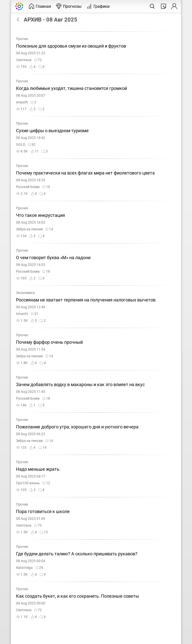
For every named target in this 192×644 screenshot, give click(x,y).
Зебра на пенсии (29, 229)
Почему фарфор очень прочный (49, 342)
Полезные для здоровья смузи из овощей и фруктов (71, 46)
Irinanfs (22, 314)
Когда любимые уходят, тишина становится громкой (71, 88)
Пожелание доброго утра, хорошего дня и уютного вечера (77, 427)
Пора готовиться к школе (43, 512)
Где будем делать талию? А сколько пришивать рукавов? (77, 554)
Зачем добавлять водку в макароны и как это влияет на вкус (80, 385)
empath (22, 102)
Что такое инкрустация (40, 215)
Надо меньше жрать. (38, 469)
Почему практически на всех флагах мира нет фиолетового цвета (85, 173)
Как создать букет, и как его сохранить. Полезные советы (77, 596)
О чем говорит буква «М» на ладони (53, 258)
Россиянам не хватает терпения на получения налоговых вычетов (86, 300)
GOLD (21, 145)
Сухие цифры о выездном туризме (52, 131)
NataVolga (24, 568)
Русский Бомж (28, 187)
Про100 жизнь (28, 483)
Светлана (24, 60)
